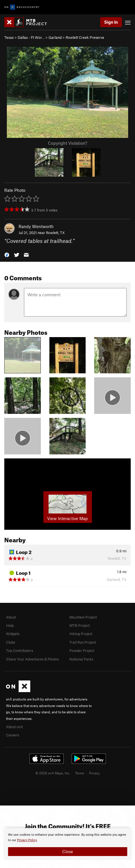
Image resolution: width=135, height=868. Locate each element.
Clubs (11, 642)
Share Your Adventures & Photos (32, 659)
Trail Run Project (83, 642)
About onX (15, 727)
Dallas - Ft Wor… (31, 37)
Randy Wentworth (36, 226)
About (11, 617)
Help (10, 625)
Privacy (94, 773)
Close (68, 851)
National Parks (81, 659)
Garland (55, 37)
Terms (80, 773)
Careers (13, 735)
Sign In (111, 22)
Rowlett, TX (55, 233)
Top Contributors (20, 651)
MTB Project (79, 625)
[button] (7, 254)
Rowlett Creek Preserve (85, 37)
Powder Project (82, 651)
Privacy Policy (27, 840)
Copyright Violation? (67, 143)
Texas (9, 37)
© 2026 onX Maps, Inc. (53, 773)
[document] (67, 844)
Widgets (13, 634)
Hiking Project (81, 634)
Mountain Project (83, 617)
